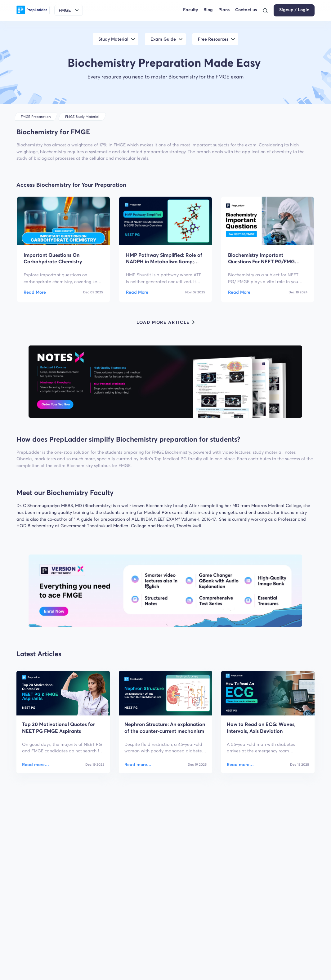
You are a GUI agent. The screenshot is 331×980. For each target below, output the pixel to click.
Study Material (113, 39)
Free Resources (213, 39)
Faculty (190, 10)
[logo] (32, 10)
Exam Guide (163, 39)
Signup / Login (294, 10)
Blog (208, 10)
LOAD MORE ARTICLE (166, 322)
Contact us (246, 10)
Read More (35, 292)
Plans (224, 10)
